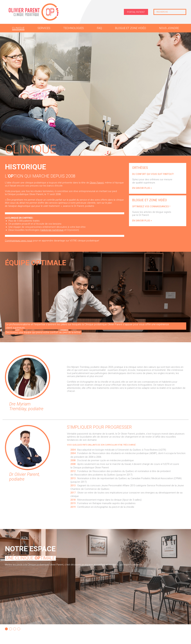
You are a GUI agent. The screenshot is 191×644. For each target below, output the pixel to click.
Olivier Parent (97, 183)
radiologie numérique (52, 230)
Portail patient (136, 12)
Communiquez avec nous (19, 241)
